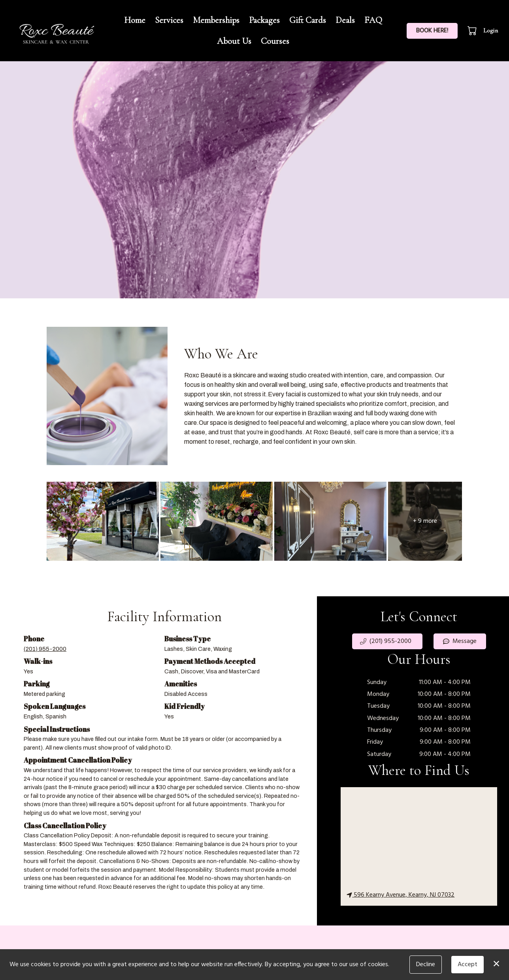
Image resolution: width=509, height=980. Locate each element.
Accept (468, 965)
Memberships (216, 20)
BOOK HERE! (432, 31)
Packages (264, 20)
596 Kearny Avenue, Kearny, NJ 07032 (401, 895)
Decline (426, 965)
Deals (345, 20)
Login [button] (491, 30)
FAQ (373, 20)
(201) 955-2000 (45, 649)
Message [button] (460, 641)
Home (135, 20)
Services (169, 20)
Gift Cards (308, 20)
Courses (275, 41)
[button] (473, 30)
